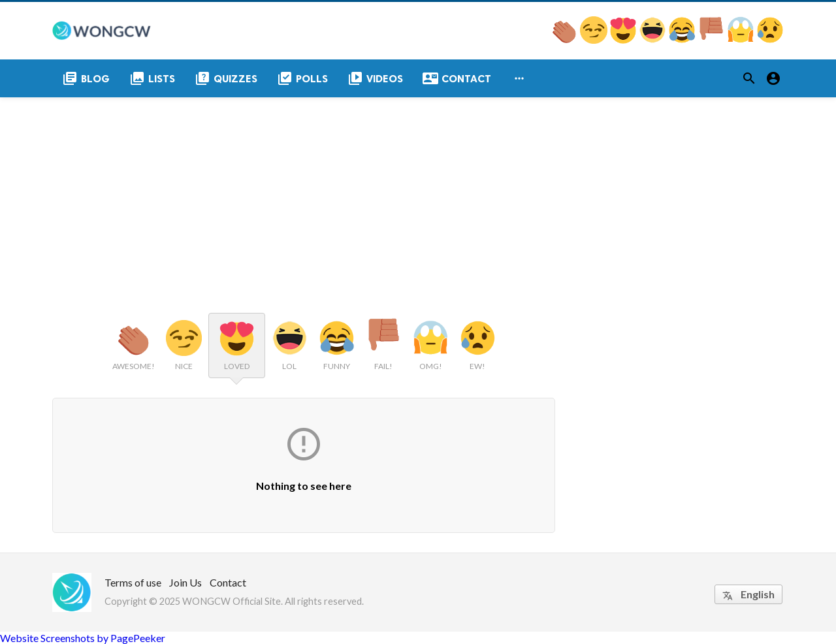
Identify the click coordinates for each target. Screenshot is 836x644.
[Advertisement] (418, 195)
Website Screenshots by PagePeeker (83, 638)
